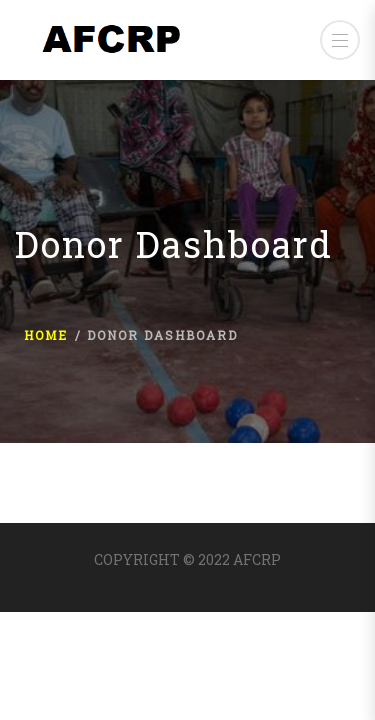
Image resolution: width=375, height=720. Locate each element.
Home (46, 335)
